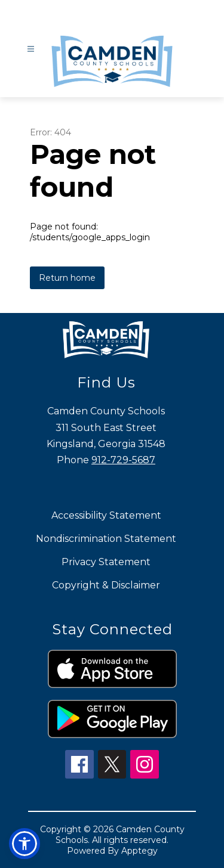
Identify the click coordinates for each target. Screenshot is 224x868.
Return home (67, 278)
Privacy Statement (106, 562)
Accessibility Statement (106, 515)
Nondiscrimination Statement (106, 539)
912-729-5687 (123, 460)
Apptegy (139, 851)
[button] (24, 844)
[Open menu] (31, 49)
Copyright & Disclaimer (106, 585)
